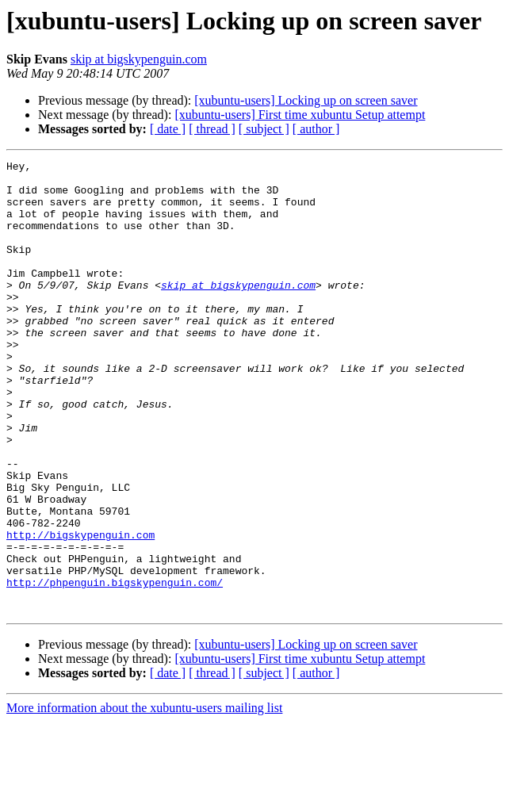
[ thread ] (212, 129)
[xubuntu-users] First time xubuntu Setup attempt (300, 115)
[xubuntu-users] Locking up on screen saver (306, 100)
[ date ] (168, 129)
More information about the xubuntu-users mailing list (144, 798)
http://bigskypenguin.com (80, 611)
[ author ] (316, 129)
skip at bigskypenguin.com (139, 59)
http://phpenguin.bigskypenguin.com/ (115, 668)
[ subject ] (264, 129)
